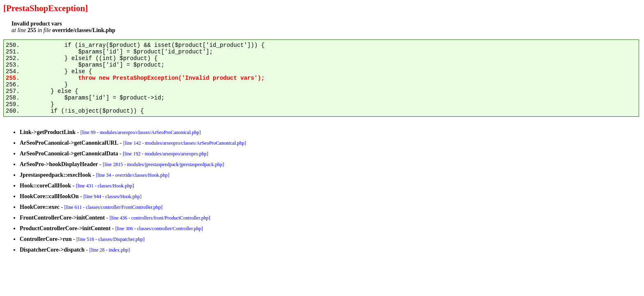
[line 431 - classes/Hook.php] (105, 186)
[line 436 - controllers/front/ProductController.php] (160, 218)
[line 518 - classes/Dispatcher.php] (110, 239)
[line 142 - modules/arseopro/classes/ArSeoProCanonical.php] (185, 143)
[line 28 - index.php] (110, 250)
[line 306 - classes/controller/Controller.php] (159, 229)
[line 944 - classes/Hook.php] (112, 197)
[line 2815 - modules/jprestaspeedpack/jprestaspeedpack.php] (163, 164)
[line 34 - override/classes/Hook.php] (133, 175)
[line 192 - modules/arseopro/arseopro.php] (166, 154)
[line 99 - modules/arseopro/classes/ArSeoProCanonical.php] (141, 132)
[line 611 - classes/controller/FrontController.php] (114, 207)
